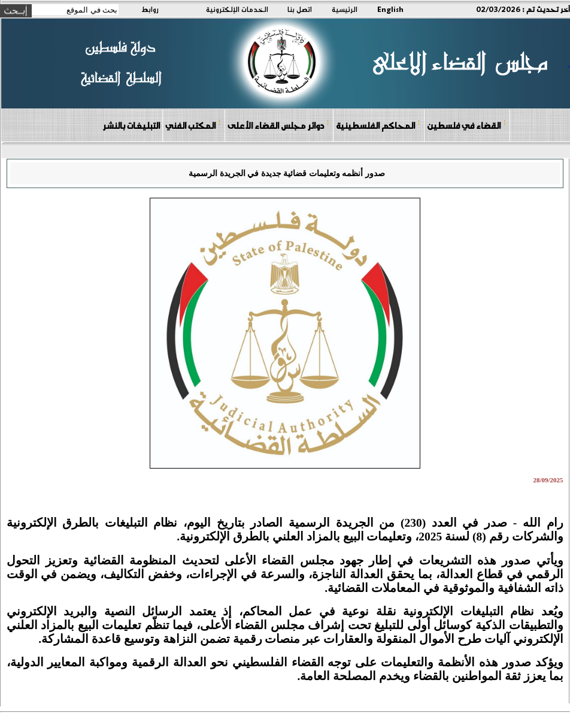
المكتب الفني (193, 125)
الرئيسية (345, 9)
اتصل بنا (300, 9)
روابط (150, 9)
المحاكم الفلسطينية (378, 125)
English (390, 9)
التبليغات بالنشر (131, 125)
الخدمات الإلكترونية (237, 9)
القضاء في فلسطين (466, 125)
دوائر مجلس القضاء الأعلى (278, 125)
